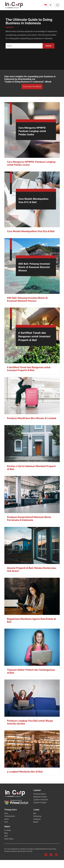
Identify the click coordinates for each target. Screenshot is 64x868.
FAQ (6, 836)
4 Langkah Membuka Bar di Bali (25, 772)
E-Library (8, 830)
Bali (35, 813)
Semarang (37, 816)
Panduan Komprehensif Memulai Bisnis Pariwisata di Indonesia (29, 519)
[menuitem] (48, 5)
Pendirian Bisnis (39, 794)
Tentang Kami (10, 816)
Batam (36, 822)
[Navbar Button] (57, 5)
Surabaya (37, 819)
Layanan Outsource (41, 800)
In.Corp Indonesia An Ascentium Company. (20, 849)
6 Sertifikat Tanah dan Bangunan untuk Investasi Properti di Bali (29, 369)
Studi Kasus (9, 839)
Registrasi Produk (40, 797)
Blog (6, 833)
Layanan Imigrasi (40, 803)
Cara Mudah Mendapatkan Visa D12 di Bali (31, 231)
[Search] (24, 46)
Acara (7, 819)
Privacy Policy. (52, 849)
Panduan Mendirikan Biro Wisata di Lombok (32, 418)
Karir (6, 822)
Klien (6, 813)
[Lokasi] (47, 810)
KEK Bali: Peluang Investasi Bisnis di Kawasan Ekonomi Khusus (27, 299)
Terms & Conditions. (11, 851)
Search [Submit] (48, 46)
